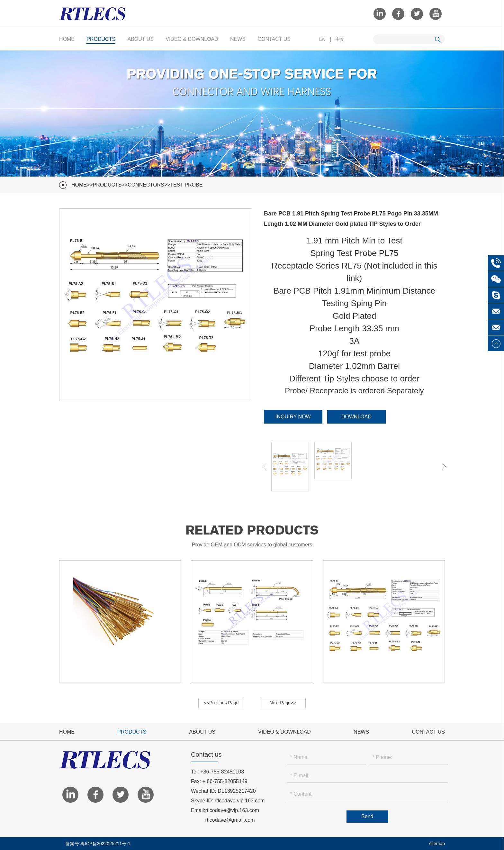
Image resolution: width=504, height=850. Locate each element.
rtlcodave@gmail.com (230, 820)
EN (322, 39)
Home (67, 39)
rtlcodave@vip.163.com (232, 810)
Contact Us (274, 39)
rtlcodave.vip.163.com (240, 801)
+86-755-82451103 (222, 772)
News (238, 39)
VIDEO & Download (192, 39)
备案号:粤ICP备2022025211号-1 (98, 844)
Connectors (146, 185)
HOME (79, 185)
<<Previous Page (221, 703)
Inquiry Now (293, 417)
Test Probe (186, 185)
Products (101, 39)
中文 (340, 39)
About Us (140, 39)
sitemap (437, 844)
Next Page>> (283, 703)
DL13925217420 (237, 791)
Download (356, 417)
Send (367, 816)
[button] (444, 467)
